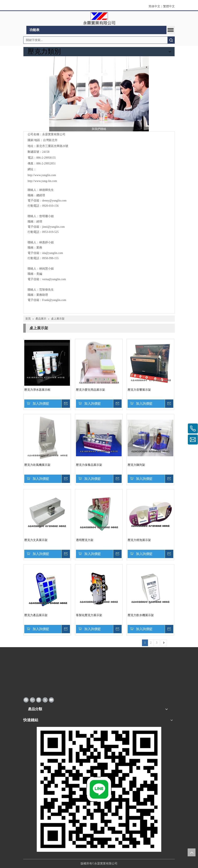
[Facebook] (26, 700)
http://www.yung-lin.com (42, 181)
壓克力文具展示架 (36, 540)
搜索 (171, 40)
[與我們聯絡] (99, 94)
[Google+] (32, 700)
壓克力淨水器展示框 (37, 390)
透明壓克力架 (85, 540)
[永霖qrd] (99, 789)
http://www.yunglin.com (42, 175)
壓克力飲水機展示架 (141, 615)
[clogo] (99, 19)
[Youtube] (51, 700)
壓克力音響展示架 (139, 390)
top (192, 852)
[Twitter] (45, 700)
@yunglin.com (56, 227)
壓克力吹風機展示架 (37, 465)
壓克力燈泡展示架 (139, 540)
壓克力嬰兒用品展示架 (90, 390)
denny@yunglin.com (54, 201)
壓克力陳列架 (136, 465)
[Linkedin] (39, 700)
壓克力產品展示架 (36, 615)
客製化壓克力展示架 (89, 615)
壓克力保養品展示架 (89, 465)
